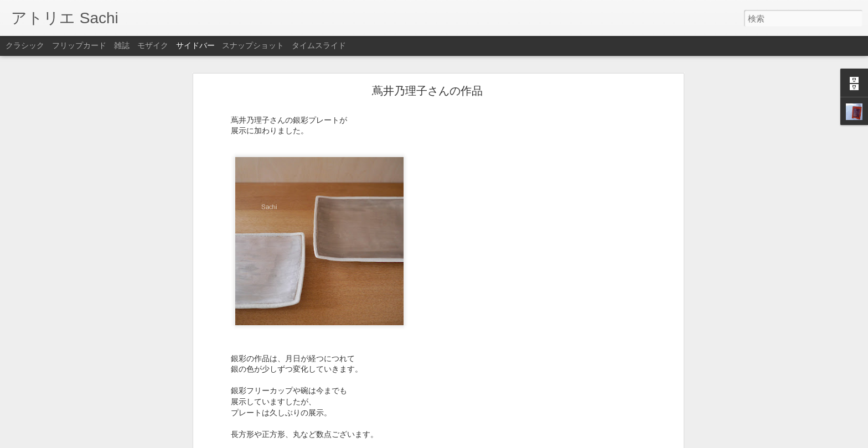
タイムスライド (319, 45)
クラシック (25, 45)
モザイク (153, 45)
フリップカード (79, 45)
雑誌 (122, 45)
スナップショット (253, 45)
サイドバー (195, 45)
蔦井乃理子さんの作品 (427, 79)
